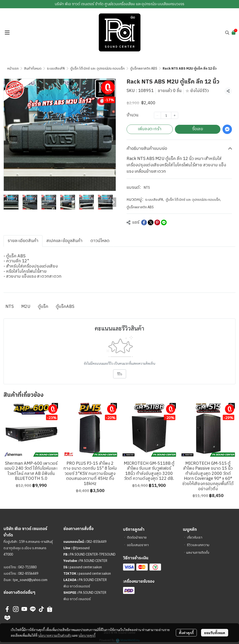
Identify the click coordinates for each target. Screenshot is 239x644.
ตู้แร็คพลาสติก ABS (144, 69)
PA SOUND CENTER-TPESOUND (93, 554)
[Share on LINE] (164, 222)
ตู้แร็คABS (65, 307)
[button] (227, 33)
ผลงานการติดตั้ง (198, 553)
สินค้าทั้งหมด (33, 69)
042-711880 (27, 567)
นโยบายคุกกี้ (87, 635)
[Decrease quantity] (157, 115)
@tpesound (81, 548)
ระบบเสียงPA (56, 69)
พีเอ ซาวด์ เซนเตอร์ (77, 599)
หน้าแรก (13, 69)
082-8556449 (28, 574)
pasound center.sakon (86, 567)
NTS (147, 188)
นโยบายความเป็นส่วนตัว (55, 635)
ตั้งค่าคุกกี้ (186, 633)
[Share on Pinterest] (157, 222)
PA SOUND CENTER (93, 561)
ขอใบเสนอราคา (138, 545)
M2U (26, 307)
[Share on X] (151, 222)
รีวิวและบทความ (198, 545)
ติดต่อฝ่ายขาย (137, 537)
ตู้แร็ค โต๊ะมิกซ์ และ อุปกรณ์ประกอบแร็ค (97, 69)
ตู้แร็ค (43, 307)
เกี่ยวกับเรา (195, 537)
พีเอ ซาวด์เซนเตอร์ (77, 586)
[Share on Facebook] (144, 222)
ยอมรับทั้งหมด (215, 633)
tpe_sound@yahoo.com (30, 580)
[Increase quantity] (175, 115)
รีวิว (120, 374)
